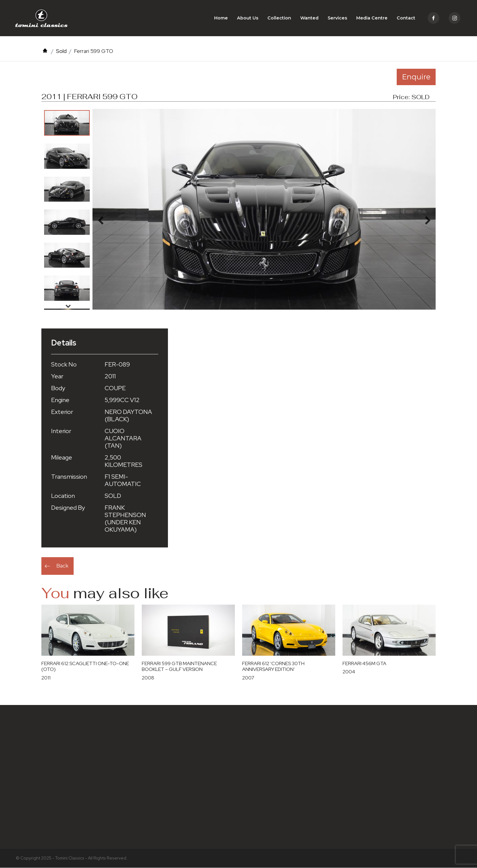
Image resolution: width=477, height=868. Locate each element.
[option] (67, 123)
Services (337, 18)
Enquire (416, 77)
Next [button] (68, 306)
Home (221, 18)
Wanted (309, 18)
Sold (61, 51)
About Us (248, 18)
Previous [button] (68, 116)
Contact (406, 18)
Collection (279, 18)
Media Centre (372, 18)
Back (62, 566)
